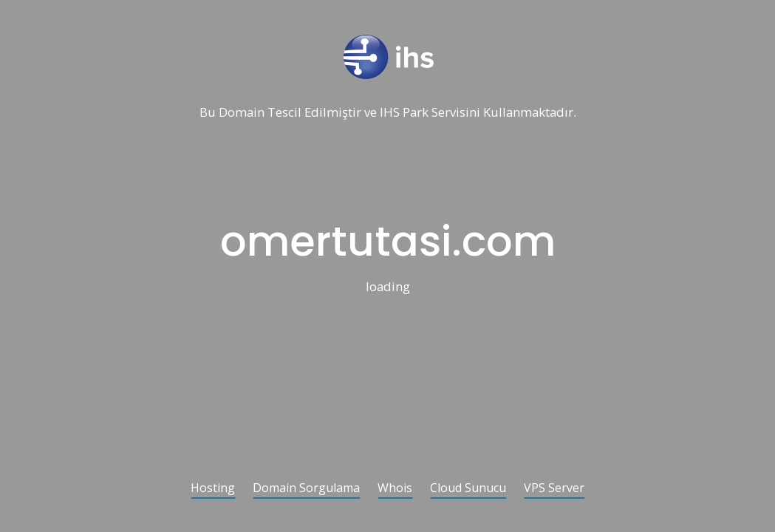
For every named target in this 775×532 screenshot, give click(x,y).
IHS (390, 113)
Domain (242, 113)
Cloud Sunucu (468, 489)
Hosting (213, 489)
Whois (395, 489)
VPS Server (554, 489)
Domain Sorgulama (306, 489)
